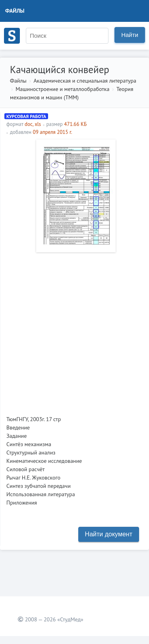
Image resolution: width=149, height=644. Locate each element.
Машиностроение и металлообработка (62, 89)
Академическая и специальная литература (85, 81)
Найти (130, 35)
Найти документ (109, 534)
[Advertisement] (74, 331)
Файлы (15, 11)
